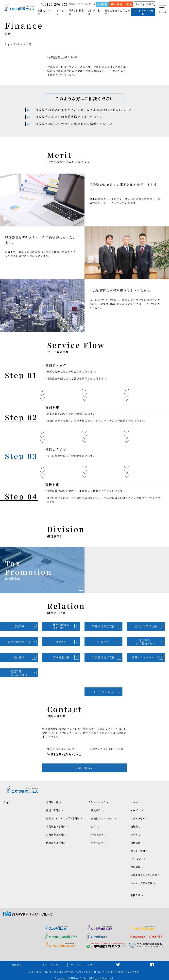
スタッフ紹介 (138, 818)
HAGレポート (138, 859)
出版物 (134, 827)
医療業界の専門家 (56, 843)
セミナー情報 (138, 851)
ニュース (135, 802)
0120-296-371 (55, 4)
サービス (60, 12)
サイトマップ (51, 965)
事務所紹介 (97, 835)
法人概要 (96, 810)
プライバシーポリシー (84, 965)
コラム (134, 835)
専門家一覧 (52, 802)
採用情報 (102, 4)
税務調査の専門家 (56, 835)
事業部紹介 (97, 843)
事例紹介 (135, 843)
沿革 (93, 827)
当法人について (45, 12)
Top (7, 44)
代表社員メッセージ (102, 818)
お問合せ (135, 895)
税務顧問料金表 (76, 12)
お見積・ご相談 (122, 4)
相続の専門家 (53, 810)
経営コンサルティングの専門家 (63, 818)
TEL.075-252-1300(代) (105, 972)
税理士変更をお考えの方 (117, 12)
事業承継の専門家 (56, 827)
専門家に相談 (94, 12)
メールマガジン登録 (143, 12)
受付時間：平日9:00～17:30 (82, 4)
